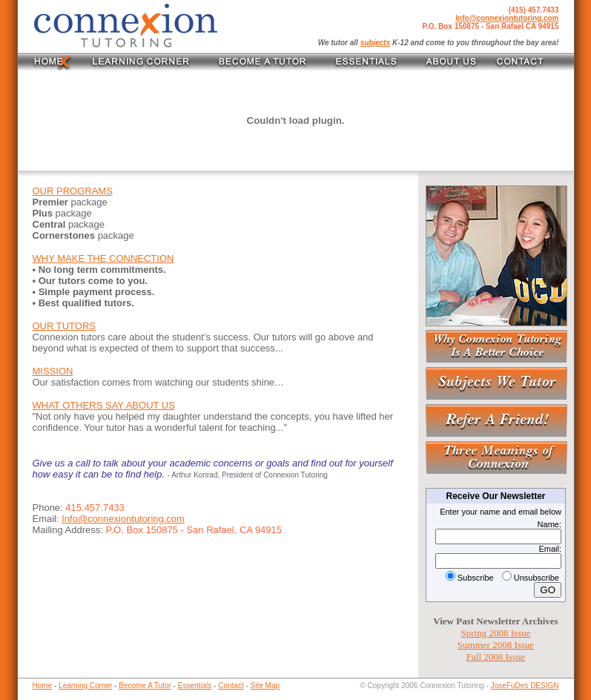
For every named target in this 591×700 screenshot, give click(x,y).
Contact (231, 686)
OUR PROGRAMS (73, 191)
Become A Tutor (145, 686)
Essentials (195, 686)
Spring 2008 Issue (496, 633)
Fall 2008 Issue (496, 657)
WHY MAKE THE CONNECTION (103, 258)
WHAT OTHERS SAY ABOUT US (104, 405)
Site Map (265, 686)
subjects (376, 43)
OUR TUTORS (64, 326)
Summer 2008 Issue (496, 645)
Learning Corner (85, 686)
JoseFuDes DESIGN (525, 686)
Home (43, 686)
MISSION (53, 371)
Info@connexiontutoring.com (507, 18)
